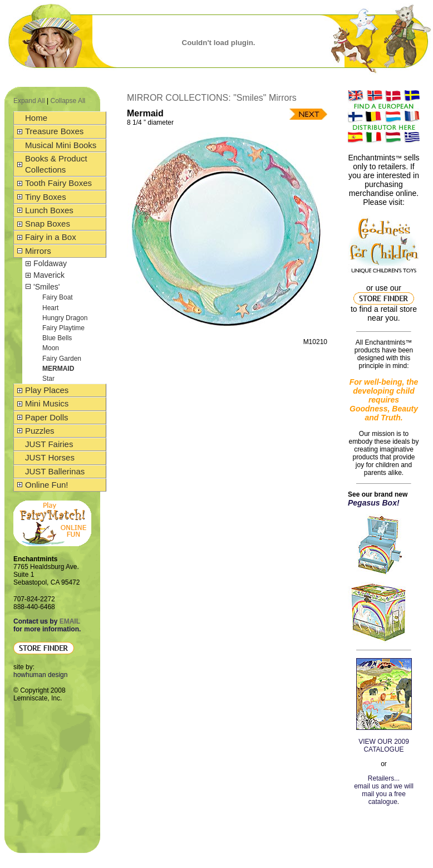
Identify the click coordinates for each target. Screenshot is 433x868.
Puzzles (40, 431)
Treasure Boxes (54, 131)
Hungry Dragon (65, 318)
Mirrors (38, 251)
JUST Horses (50, 457)
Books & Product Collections (56, 164)
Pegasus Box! (374, 503)
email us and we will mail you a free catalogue (384, 794)
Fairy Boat (58, 297)
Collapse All (68, 101)
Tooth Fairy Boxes (58, 183)
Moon (51, 348)
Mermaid (58, 369)
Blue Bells (57, 338)
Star (48, 379)
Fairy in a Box (51, 237)
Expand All (29, 101)
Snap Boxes (48, 224)
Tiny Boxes (46, 197)
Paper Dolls (47, 417)
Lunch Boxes (49, 210)
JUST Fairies (49, 444)
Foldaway (50, 263)
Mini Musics (47, 403)
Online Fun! (47, 485)
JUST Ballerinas (55, 471)
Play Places (47, 390)
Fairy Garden (62, 359)
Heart (50, 308)
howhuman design (40, 675)
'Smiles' (46, 287)
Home (36, 118)
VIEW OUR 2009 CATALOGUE (384, 746)
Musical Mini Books (61, 145)
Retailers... (384, 778)
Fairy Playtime (63, 328)
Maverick (49, 275)
